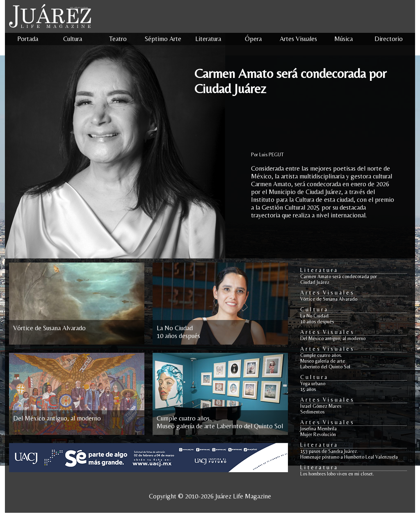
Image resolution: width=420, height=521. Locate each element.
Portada (28, 39)
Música (344, 39)
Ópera (253, 39)
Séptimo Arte (163, 39)
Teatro (118, 39)
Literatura (208, 39)
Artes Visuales (298, 39)
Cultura (73, 39)
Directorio (389, 39)
